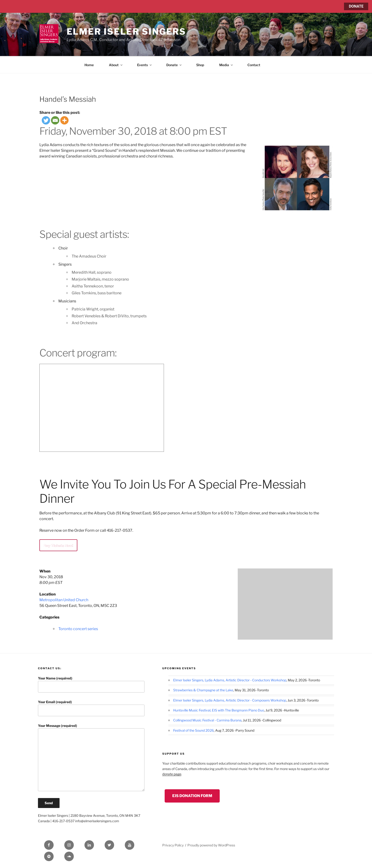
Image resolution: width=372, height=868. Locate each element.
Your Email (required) (91, 708)
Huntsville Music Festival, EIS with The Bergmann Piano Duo (219, 710)
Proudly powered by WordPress (211, 845)
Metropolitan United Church (64, 600)
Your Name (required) (91, 684)
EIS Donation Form (192, 796)
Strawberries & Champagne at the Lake (203, 690)
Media (226, 65)
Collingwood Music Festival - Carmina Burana (207, 720)
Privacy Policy (173, 845)
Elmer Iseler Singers (126, 32)
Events (145, 65)
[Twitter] (46, 120)
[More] (64, 120)
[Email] (55, 120)
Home (89, 65)
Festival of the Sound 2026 (193, 730)
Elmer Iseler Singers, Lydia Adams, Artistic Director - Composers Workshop (230, 700)
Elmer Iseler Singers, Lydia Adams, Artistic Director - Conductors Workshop (230, 680)
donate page (172, 774)
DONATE (356, 6)
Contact (254, 65)
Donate (174, 65)
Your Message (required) (91, 757)
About (116, 65)
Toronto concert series (78, 629)
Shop (200, 65)
